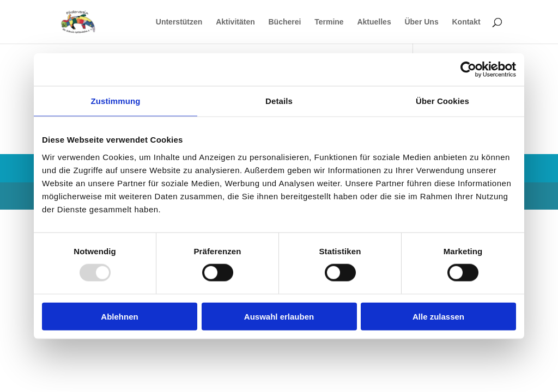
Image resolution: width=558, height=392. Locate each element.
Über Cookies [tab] (442, 101)
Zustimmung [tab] (116, 101)
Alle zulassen (438, 316)
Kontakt (466, 22)
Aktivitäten (235, 22)
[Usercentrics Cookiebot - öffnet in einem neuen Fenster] (468, 70)
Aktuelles (374, 22)
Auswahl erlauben (279, 316)
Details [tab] (279, 101)
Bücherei (285, 22)
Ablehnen (119, 316)
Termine (329, 22)
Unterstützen (179, 22)
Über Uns (421, 22)
